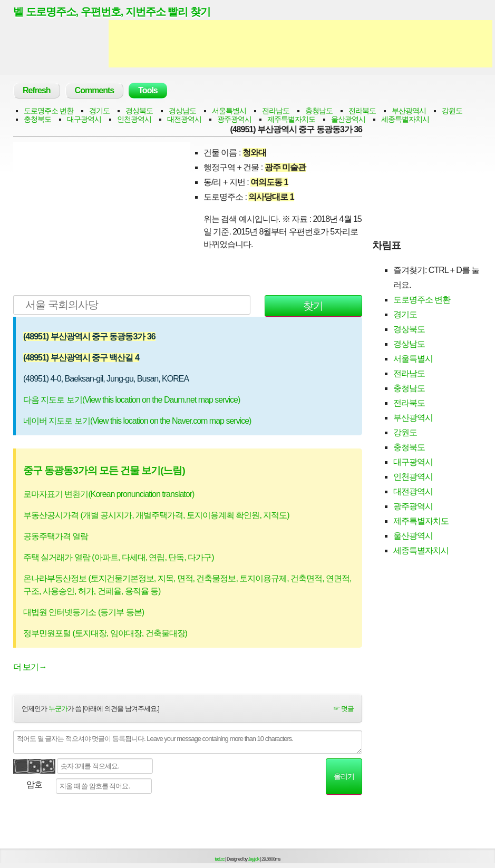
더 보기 (30, 667)
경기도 (99, 111)
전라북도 (362, 111)
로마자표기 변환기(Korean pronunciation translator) (109, 494)
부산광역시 (409, 111)
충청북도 (37, 119)
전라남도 (276, 111)
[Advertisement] (300, 44)
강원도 (452, 111)
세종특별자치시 (405, 119)
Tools (148, 90)
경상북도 (139, 111)
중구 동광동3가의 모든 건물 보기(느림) (104, 470)
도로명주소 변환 (48, 111)
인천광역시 (134, 119)
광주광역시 (234, 119)
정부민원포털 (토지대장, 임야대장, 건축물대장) (105, 633)
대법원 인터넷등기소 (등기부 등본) (84, 612)
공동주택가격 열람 (56, 536)
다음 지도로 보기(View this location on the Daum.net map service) (132, 400)
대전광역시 (184, 119)
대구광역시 (84, 119)
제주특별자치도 (291, 119)
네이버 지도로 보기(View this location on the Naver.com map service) (137, 421)
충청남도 (319, 111)
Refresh (37, 90)
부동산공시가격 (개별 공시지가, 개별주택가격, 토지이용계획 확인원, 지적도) (156, 515)
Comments (95, 90)
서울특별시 (229, 111)
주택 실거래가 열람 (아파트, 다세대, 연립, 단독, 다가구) (119, 557)
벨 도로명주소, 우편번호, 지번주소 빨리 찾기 (112, 12)
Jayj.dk (254, 859)
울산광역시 (348, 119)
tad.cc (220, 859)
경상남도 (182, 111)
